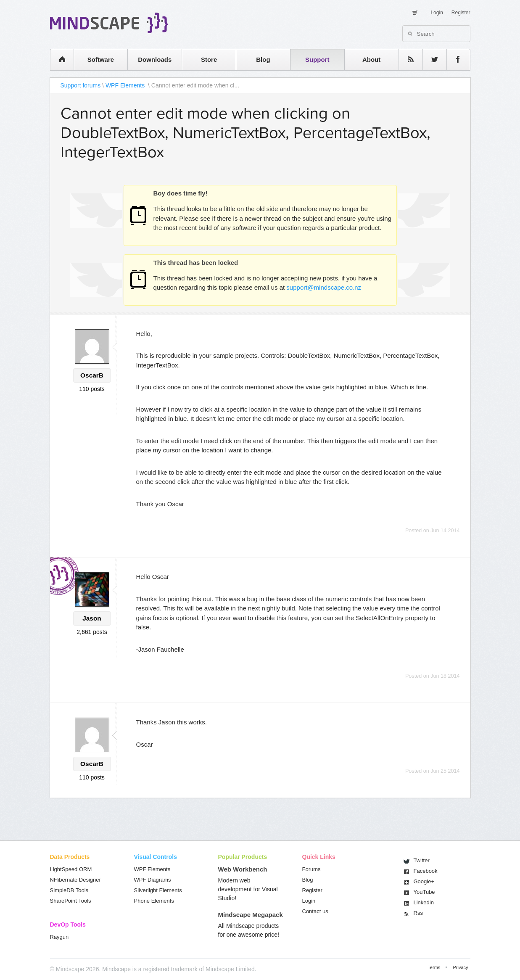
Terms (434, 967)
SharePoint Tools (71, 901)
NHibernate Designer (75, 880)
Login (437, 13)
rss (406, 59)
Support (317, 59)
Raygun (59, 937)
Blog (263, 59)
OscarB (92, 375)
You (424, 892)
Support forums (81, 85)
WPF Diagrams (153, 880)
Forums (311, 869)
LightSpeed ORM (71, 869)
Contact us (315, 911)
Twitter (422, 860)
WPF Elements (126, 85)
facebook (454, 59)
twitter (430, 59)
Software (101, 59)
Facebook (426, 871)
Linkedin (424, 902)
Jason (92, 618)
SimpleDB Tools (69, 890)
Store (209, 59)
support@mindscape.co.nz (324, 287)
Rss (418, 913)
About (371, 59)
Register (461, 13)
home (58, 59)
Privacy (460, 967)
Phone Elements (154, 901)
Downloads (155, 59)
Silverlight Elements (158, 890)
